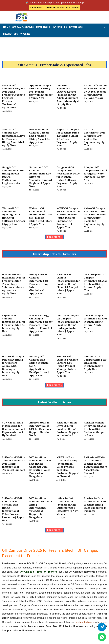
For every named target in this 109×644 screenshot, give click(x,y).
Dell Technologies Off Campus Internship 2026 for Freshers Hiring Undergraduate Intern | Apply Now (68, 324)
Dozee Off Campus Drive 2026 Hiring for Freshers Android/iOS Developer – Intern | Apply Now (13, 365)
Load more (54, 236)
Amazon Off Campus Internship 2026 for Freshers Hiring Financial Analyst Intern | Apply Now (68, 283)
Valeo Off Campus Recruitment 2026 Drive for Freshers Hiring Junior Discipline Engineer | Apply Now (95, 217)
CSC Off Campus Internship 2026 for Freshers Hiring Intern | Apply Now (95, 321)
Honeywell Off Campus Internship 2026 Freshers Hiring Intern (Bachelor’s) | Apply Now (39, 283)
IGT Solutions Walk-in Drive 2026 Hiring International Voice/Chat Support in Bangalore (41, 506)
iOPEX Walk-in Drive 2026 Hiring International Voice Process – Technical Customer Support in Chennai (68, 465)
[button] (104, 27)
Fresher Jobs (11, 34)
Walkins (25, 34)
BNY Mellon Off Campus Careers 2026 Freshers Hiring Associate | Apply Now (40, 136)
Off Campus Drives (23, 27)
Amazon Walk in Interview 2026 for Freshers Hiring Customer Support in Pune (95, 428)
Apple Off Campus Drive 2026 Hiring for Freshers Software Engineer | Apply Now (41, 92)
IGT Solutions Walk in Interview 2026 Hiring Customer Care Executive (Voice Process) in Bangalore (40, 465)
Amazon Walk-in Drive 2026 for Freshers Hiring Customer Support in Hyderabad (68, 428)
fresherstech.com (85, 620)
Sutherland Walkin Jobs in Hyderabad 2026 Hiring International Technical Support (14, 462)
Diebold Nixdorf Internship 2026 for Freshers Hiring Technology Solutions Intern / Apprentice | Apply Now (14, 283)
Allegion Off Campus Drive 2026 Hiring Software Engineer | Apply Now (95, 173)
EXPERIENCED (43, 27)
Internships (60, 27)
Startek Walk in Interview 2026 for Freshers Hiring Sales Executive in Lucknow (95, 503)
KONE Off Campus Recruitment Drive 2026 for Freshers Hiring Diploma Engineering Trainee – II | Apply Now (68, 217)
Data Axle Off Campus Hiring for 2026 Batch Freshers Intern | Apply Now (95, 361)
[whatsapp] (102, 637)
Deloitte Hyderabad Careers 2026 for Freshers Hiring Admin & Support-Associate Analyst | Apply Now (68, 95)
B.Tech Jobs (76, 27)
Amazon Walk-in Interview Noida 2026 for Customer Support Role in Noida (40, 428)
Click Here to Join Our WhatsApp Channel (54, 8)
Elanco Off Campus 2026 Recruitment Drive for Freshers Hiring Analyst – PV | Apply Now (95, 92)
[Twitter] (102, 627)
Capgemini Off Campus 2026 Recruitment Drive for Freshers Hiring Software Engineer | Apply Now (68, 176)
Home (6, 27)
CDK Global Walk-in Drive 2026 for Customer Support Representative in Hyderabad (13, 428)
